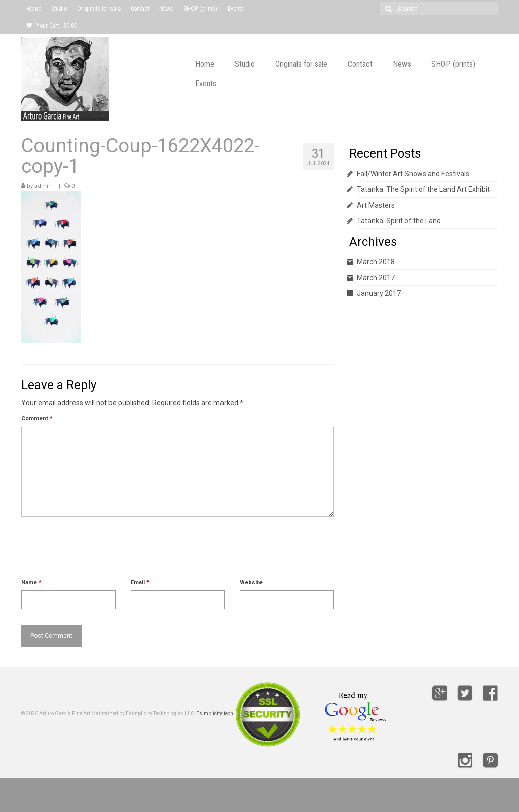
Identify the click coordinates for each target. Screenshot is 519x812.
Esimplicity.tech (215, 713)
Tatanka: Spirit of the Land (399, 221)
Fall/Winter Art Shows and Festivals (413, 174)
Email (140, 582)
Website (251, 582)
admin (43, 186)
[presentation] (98, 552)
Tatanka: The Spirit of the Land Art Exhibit (423, 189)
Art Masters (376, 205)
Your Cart (52, 26)
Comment (37, 419)
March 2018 (376, 262)
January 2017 (379, 293)
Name (31, 582)
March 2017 (376, 278)
